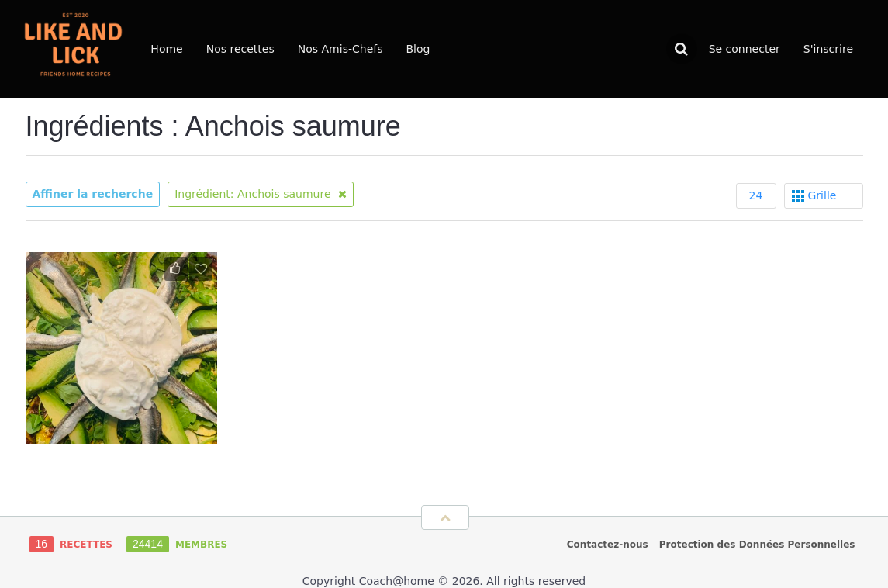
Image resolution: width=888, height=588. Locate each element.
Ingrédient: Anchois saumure (261, 194)
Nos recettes (240, 49)
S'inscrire (828, 49)
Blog (418, 49)
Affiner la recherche (93, 194)
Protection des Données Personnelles (757, 545)
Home (166, 49)
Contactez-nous (608, 545)
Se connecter (745, 49)
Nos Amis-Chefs (340, 49)
